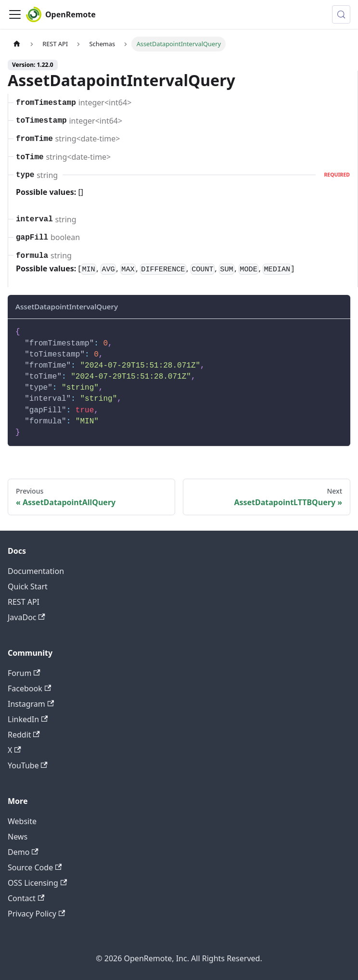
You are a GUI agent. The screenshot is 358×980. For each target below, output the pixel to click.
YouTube (28, 765)
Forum (24, 673)
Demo (23, 852)
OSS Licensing (37, 883)
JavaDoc (26, 617)
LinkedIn (28, 719)
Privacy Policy (36, 914)
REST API (24, 602)
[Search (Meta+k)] (341, 14)
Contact (26, 898)
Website (22, 821)
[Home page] (17, 44)
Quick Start (28, 586)
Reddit (24, 735)
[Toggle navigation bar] (15, 14)
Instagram (31, 704)
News (18, 837)
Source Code (35, 867)
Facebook (29, 688)
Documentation (36, 571)
